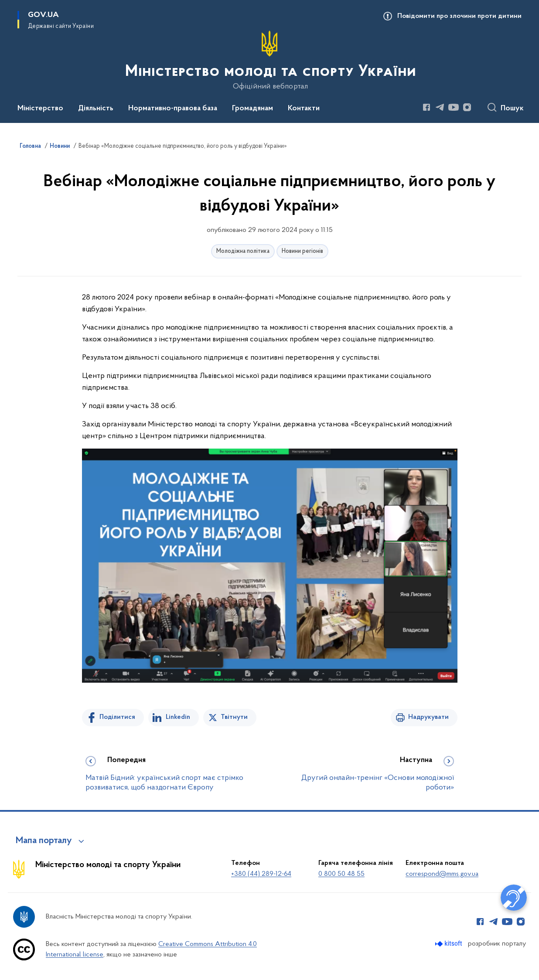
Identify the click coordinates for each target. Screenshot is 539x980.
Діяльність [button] (96, 109)
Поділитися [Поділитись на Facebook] (117, 717)
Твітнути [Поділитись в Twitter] (234, 717)
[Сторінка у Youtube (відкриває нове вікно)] (454, 107)
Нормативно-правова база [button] (173, 109)
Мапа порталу (44, 841)
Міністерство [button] (40, 109)
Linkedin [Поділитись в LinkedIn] (178, 717)
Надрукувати (428, 717)
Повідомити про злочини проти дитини (459, 16)
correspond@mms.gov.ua (442, 874)
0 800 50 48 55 (341, 874)
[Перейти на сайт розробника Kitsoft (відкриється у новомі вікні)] (449, 944)
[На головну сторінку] (270, 61)
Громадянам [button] (252, 109)
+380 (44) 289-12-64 (261, 874)
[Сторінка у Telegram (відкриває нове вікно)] (440, 107)
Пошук (512, 109)
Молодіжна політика (243, 251)
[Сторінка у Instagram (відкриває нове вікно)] (467, 107)
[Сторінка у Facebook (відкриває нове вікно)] (426, 107)
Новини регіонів (302, 251)
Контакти (304, 109)
